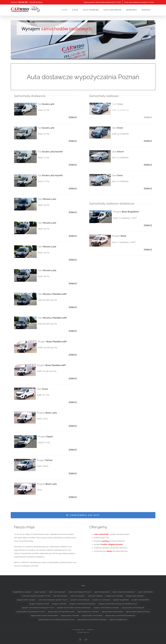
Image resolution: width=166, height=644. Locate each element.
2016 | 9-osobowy (120, 134)
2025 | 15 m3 (44, 205)
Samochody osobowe (104, 96)
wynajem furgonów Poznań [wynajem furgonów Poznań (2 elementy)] (39, 604)
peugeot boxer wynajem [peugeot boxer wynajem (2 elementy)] (114, 596)
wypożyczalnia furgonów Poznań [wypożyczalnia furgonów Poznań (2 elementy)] (138, 612)
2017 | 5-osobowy (120, 157)
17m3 (39, 490)
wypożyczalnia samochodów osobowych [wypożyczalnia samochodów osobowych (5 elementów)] (92, 619)
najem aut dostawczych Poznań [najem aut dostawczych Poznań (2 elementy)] (80, 592)
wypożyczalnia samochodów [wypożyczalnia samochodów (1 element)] (92, 615)
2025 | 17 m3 (44, 110)
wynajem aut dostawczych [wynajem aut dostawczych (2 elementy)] (80, 600)
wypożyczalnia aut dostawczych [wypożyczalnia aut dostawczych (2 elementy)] (133, 608)
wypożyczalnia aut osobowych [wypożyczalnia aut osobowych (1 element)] (88, 612)
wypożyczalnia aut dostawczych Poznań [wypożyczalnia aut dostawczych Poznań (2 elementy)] (31, 612)
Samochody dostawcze (30, 96)
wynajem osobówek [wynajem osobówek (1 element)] (59, 604)
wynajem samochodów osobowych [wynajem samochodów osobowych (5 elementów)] (106, 608)
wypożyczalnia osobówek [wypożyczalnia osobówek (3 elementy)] (70, 615)
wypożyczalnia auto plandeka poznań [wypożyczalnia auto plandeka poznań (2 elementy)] (61, 612)
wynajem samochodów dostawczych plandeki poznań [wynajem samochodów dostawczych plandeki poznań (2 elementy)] (118, 604)
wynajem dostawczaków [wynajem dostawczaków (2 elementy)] (140, 600)
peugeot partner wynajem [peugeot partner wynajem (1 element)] (26, 600)
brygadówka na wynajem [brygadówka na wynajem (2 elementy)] (22, 592)
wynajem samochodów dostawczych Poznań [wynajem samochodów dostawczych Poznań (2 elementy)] (38, 608)
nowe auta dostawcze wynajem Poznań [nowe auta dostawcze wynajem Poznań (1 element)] (36, 596)
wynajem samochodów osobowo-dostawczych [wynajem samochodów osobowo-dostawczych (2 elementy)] (74, 608)
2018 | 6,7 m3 (43, 395)
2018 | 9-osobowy (120, 110)
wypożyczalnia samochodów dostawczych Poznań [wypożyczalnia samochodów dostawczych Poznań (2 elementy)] (57, 619)
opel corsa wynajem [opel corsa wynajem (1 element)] (78, 596)
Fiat (46, 104)
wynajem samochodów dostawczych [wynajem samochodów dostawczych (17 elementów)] (82, 604)
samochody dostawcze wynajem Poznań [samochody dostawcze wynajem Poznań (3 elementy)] (53, 600)
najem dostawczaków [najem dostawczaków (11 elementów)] (102, 592)
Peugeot (52, 342)
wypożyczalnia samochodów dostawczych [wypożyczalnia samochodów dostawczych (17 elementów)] (120, 615)
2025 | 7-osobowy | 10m (125, 218)
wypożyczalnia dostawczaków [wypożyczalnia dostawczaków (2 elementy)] (112, 612)
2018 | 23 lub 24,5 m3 (48, 347)
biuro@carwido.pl (36, 2)
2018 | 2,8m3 (42, 466)
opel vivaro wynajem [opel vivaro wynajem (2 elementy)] (95, 596)
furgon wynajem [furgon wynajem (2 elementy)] (40, 592)
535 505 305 (23, 2)
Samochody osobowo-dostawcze (112, 203)
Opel (47, 199)
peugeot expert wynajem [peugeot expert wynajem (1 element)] (135, 596)
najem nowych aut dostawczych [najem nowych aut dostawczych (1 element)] (124, 592)
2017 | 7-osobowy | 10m (124, 242)
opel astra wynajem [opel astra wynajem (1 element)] (60, 596)
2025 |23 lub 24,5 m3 (47, 300)
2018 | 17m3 (42, 419)
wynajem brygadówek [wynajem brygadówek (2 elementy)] (121, 600)
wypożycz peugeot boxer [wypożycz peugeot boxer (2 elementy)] (118, 619)
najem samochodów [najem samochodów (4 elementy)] (145, 592)
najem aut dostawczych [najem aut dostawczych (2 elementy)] (57, 592)
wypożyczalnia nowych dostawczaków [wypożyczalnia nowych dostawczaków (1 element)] (44, 615)
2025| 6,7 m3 (44, 442)
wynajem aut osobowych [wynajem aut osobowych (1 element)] (101, 600)
